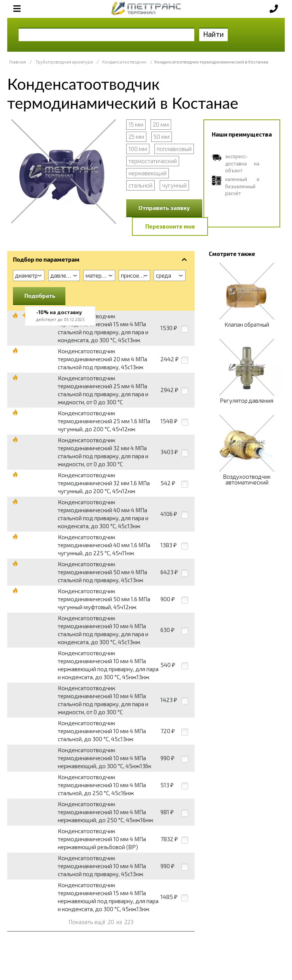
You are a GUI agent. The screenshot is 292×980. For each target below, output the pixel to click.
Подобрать (40, 295)
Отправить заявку (164, 208)
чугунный (174, 185)
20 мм (161, 124)
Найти (213, 34)
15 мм (136, 124)
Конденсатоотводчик (124, 62)
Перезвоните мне (170, 226)
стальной (140, 185)
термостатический (153, 161)
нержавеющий (148, 173)
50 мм (162, 137)
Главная (17, 62)
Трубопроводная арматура (64, 62)
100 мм (138, 149)
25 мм (136, 137)
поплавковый (174, 149)
